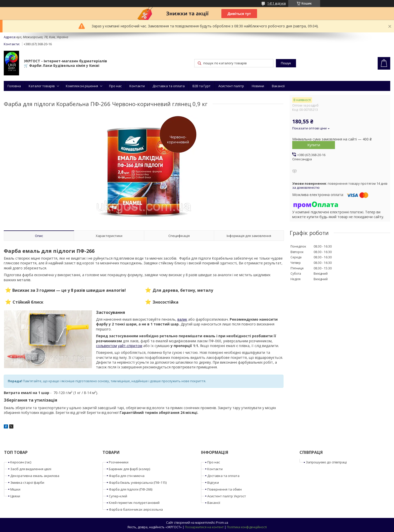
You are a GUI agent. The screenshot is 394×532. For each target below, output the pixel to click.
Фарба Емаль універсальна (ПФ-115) (138, 482)
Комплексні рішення (82, 86)
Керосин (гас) (21, 462)
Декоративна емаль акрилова (35, 476)
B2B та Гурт (202, 86)
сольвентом (106, 346)
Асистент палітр (231, 86)
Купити (314, 145)
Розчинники (119, 462)
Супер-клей (118, 496)
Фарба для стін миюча (127, 476)
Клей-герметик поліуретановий (134, 503)
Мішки (15, 489)
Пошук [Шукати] (286, 63)
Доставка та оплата (169, 86)
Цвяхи (15, 496)
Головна (14, 86)
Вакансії (278, 86)
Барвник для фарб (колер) (129, 469)
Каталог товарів (42, 86)
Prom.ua (222, 523)
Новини (258, 86)
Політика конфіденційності (247, 527)
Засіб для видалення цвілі (31, 469)
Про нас (115, 86)
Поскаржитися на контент (204, 527)
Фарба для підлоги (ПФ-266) (131, 489)
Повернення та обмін (225, 489)
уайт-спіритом (130, 346)
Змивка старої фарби (27, 482)
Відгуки (213, 482)
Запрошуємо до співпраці (326, 462)
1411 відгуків (277, 3)
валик (182, 319)
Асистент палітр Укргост (227, 496)
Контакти (137, 86)
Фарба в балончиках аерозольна (136, 509)
